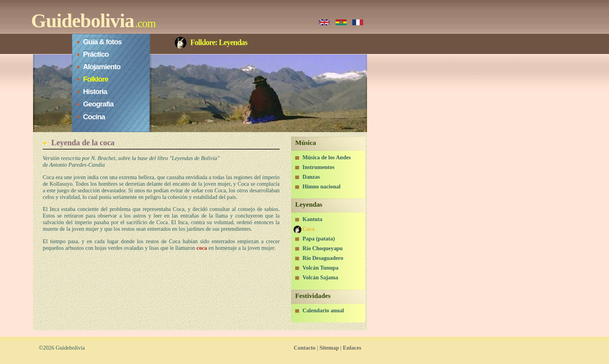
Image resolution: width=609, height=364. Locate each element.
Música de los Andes (327, 157)
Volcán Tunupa (321, 268)
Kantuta (312, 219)
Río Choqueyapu (323, 248)
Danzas (311, 177)
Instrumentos (318, 167)
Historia (95, 91)
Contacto (304, 348)
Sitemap (329, 348)
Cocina (94, 117)
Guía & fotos (102, 42)
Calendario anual (323, 310)
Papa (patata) (319, 239)
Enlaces (352, 348)
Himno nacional (322, 186)
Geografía (98, 104)
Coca (309, 229)
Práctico (96, 54)
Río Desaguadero (323, 258)
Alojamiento (102, 67)
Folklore (96, 79)
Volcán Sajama (320, 277)
